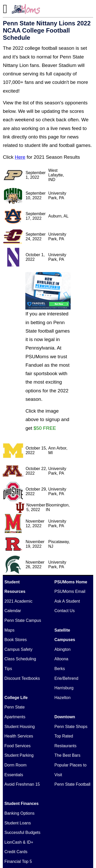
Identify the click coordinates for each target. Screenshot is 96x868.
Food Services (17, 746)
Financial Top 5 (18, 861)
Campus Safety (18, 649)
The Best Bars (67, 755)
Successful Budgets (22, 832)
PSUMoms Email (70, 591)
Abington (63, 649)
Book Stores (15, 640)
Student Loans (18, 823)
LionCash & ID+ (19, 842)
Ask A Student (67, 601)
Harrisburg (64, 688)
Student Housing (19, 727)
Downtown (65, 717)
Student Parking (19, 755)
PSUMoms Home (71, 582)
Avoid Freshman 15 (22, 784)
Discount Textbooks (22, 678)
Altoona (61, 659)
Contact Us (65, 611)
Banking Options (19, 813)
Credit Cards (16, 852)
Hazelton (63, 698)
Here (20, 157)
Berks (60, 669)
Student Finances (21, 804)
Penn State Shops (71, 727)
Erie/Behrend (66, 678)
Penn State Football (73, 784)
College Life (16, 698)
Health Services (19, 736)
